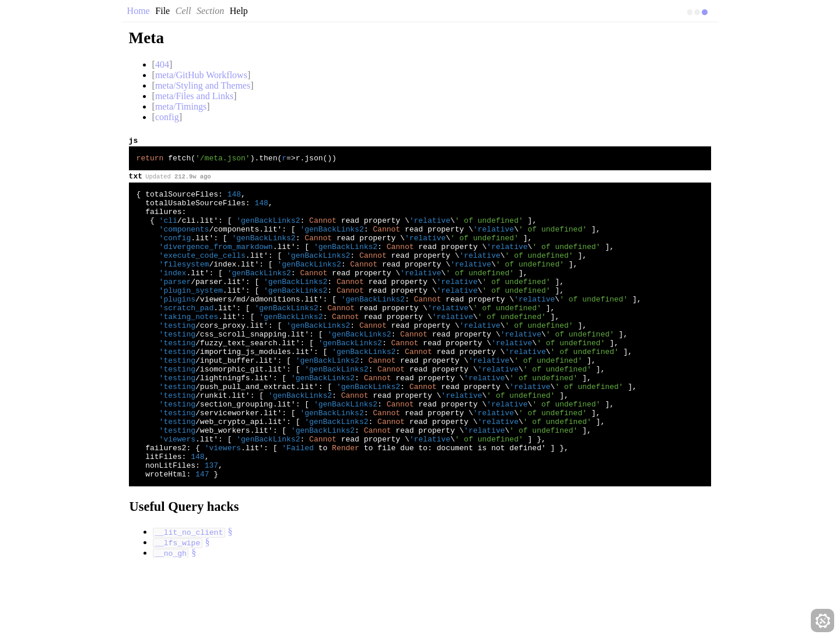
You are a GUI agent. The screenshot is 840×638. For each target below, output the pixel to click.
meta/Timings (181, 106)
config (167, 117)
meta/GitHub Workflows (201, 75)
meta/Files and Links (194, 96)
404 (162, 64)
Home (139, 11)
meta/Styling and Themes (203, 85)
